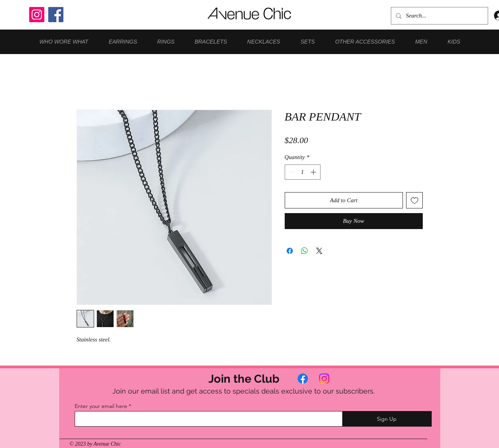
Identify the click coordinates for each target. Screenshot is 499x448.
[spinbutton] (302, 172)
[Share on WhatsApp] (305, 251)
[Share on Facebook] (290, 251)
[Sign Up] (387, 419)
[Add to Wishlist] (414, 200)
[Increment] (314, 172)
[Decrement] (291, 172)
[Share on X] (319, 251)
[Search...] (439, 16)
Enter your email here (101, 406)
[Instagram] (37, 15)
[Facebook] (56, 15)
